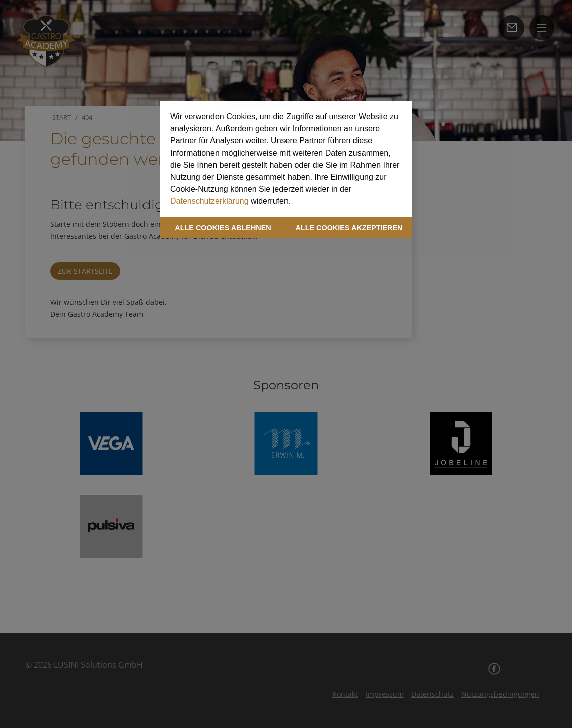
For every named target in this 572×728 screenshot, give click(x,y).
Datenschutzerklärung (209, 201)
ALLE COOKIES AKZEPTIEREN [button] (349, 228)
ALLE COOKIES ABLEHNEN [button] (223, 228)
